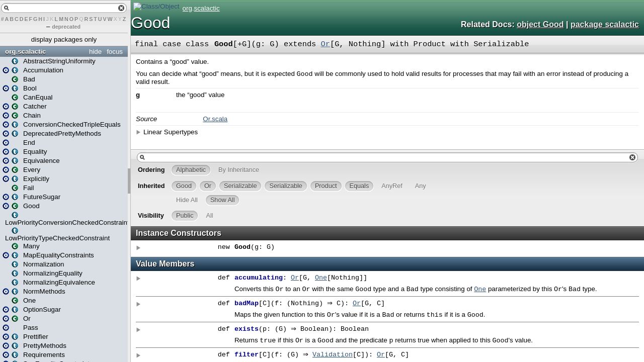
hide (95, 52)
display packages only (64, 39)
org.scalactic (26, 52)
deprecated (66, 27)
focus (115, 52)
